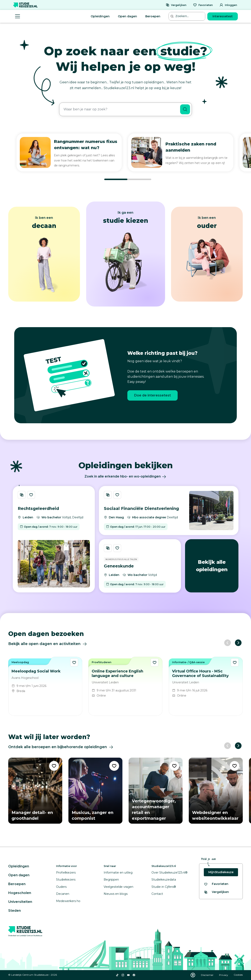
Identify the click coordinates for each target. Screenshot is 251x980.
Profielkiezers (66, 873)
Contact (157, 894)
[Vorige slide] (228, 643)
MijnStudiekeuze (221, 872)
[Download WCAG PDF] (193, 975)
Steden (15, 911)
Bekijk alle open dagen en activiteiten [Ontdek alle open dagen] (48, 644)
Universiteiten (20, 902)
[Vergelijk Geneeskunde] (108, 548)
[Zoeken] (185, 109)
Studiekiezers (66, 880)
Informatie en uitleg (118, 873)
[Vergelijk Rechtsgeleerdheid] (22, 495)
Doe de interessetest (152, 395)
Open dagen (127, 16)
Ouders (61, 887)
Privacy (224, 975)
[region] (125, 157)
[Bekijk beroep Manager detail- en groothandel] (35, 791)
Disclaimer (208, 975)
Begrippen (111, 880)
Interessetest (223, 16)
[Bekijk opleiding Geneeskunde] (140, 566)
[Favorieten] (203, 5)
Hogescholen (20, 893)
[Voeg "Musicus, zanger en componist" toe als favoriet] (114, 766)
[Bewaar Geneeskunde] (117, 548)
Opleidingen (100, 16)
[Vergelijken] (176, 5)
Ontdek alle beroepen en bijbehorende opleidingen (61, 747)
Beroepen (153, 16)
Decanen (63, 894)
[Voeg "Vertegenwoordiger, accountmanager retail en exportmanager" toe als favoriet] (174, 766)
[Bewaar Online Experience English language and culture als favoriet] (155, 662)
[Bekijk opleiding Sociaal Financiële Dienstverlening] (169, 511)
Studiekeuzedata (164, 880)
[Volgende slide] (238, 643)
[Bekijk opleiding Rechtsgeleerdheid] (54, 539)
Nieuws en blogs (116, 894)
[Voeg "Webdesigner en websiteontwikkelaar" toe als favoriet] (235, 766)
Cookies (238, 975)
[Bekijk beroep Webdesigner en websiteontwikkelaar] (216, 791)
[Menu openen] (18, 16)
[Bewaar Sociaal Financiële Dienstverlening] (117, 495)
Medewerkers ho (68, 901)
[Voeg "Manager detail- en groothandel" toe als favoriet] (54, 766)
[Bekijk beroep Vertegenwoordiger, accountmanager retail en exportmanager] (156, 791)
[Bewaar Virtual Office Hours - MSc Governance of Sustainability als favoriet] (235, 662)
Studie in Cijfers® (164, 887)
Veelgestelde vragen (118, 887)
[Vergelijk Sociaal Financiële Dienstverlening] (108, 495)
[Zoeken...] (187, 16)
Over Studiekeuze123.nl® (169, 873)
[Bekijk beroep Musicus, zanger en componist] (95, 791)
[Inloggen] (228, 5)
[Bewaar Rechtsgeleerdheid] (31, 495)
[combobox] (120, 109)
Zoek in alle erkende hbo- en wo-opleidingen (125, 476)
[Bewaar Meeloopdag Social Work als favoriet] (74, 662)
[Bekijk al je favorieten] (216, 884)
